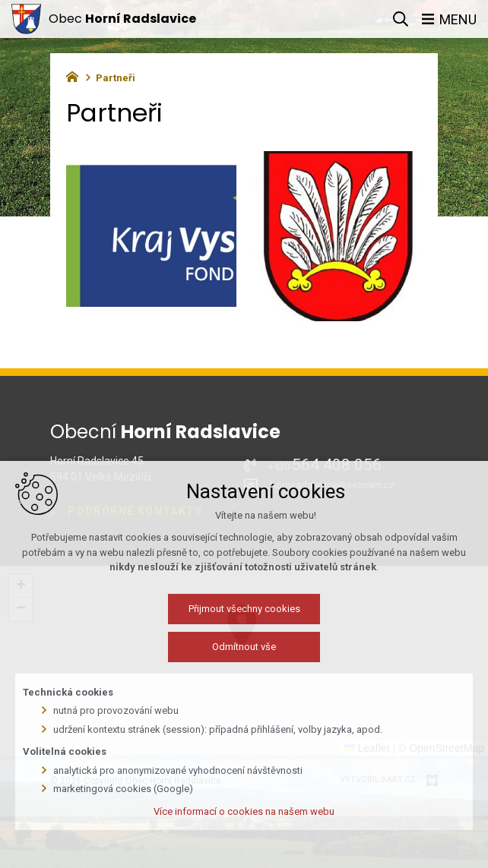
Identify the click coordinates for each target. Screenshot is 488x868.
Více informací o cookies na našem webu (244, 811)
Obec (122, 19)
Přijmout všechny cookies (244, 609)
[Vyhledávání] (401, 19)
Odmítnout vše (244, 647)
